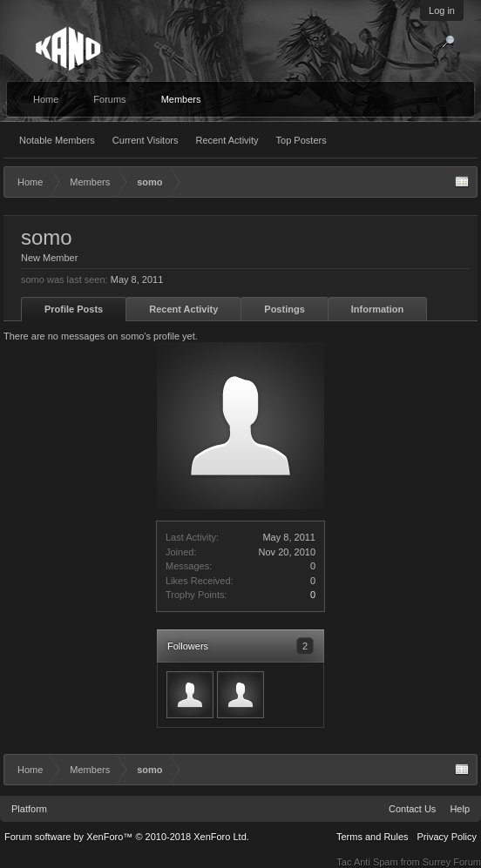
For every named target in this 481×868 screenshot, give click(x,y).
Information (378, 309)
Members (181, 99)
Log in (442, 10)
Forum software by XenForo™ (127, 837)
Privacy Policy (447, 837)
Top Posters (301, 140)
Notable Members (57, 140)
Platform (29, 809)
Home (46, 99)
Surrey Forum (452, 862)
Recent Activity (227, 140)
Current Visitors (146, 140)
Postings (284, 309)
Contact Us (412, 809)
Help (460, 809)
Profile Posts (74, 309)
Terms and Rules (373, 837)
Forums (109, 99)
